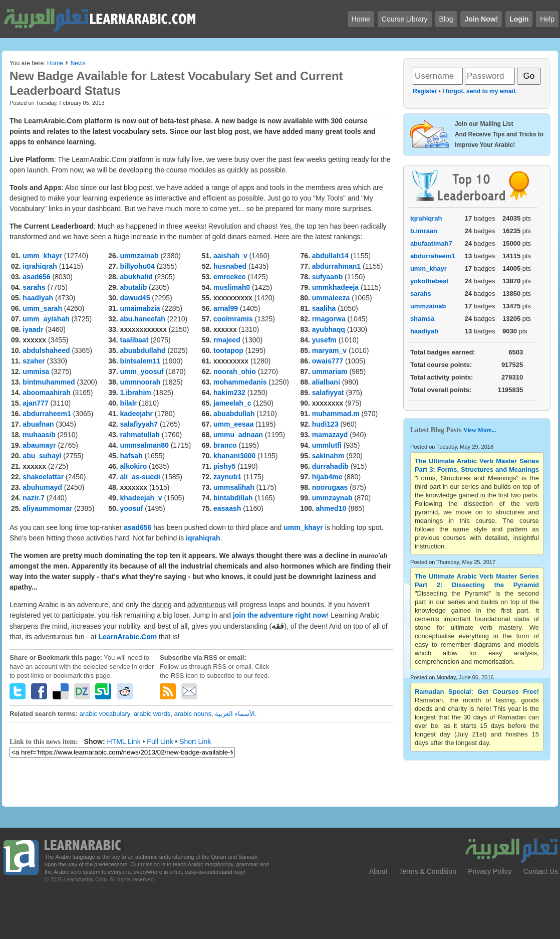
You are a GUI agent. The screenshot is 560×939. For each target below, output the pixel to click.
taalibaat (134, 340)
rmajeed (227, 340)
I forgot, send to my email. (480, 91)
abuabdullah (234, 414)
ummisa (36, 371)
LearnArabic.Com (128, 637)
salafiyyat (328, 393)
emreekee (230, 277)
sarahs (34, 287)
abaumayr (39, 445)
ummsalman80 (145, 445)
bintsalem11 (141, 361)
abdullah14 (330, 256)
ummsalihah (234, 487)
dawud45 (135, 298)
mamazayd (330, 435)
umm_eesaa (233, 424)
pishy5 (224, 466)
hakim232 (229, 393)
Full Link (160, 741)
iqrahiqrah (40, 266)
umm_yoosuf (142, 371)
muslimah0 (232, 287)
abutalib (134, 287)
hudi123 (325, 424)
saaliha (324, 308)
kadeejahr (136, 414)
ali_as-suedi (140, 477)
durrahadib (330, 466)
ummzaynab (332, 498)
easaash (227, 508)
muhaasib (39, 435)
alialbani (326, 382)
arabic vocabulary (104, 714)
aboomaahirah (47, 393)
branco (225, 445)
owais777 (328, 361)
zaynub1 (227, 477)
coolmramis (233, 319)
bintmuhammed (49, 382)
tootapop (228, 350)
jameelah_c (232, 403)
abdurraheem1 (47, 414)
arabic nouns (193, 714)
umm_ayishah (46, 319)
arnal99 (226, 308)
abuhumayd (42, 487)
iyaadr (33, 329)
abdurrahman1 (336, 266)
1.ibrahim (136, 393)
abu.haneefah (143, 319)
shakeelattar (43, 477)
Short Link (195, 741)
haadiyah (38, 298)
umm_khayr (42, 256)
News (78, 63)
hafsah (131, 456)
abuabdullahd (143, 350)
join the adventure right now (280, 615)
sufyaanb (327, 277)
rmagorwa (329, 319)
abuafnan (38, 424)
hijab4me (327, 477)
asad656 (36, 277)
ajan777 (35, 403)
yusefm (324, 340)
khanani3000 (234, 456)
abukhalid (136, 277)
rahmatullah (140, 435)
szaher (34, 361)
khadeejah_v (141, 498)
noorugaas (330, 487)
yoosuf (132, 508)
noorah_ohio (235, 371)
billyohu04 (137, 266)
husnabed (230, 266)
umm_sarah (42, 308)
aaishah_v (230, 256)
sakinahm (328, 456)
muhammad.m (336, 414)
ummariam (330, 371)
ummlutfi (327, 445)
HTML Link (123, 741)
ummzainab (139, 256)
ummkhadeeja (335, 287)
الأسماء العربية (235, 714)
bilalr (128, 403)
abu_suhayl (42, 456)
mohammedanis (240, 382)
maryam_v (329, 350)
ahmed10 (331, 508)
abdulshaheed (46, 350)
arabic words (152, 714)
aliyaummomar (47, 508)
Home (55, 63)
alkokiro (134, 466)
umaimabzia (140, 308)
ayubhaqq (329, 329)
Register (425, 91)
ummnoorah (141, 382)
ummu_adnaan (238, 435)
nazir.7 (34, 498)
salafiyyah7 (139, 424)
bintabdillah (233, 498)
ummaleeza (331, 298)
